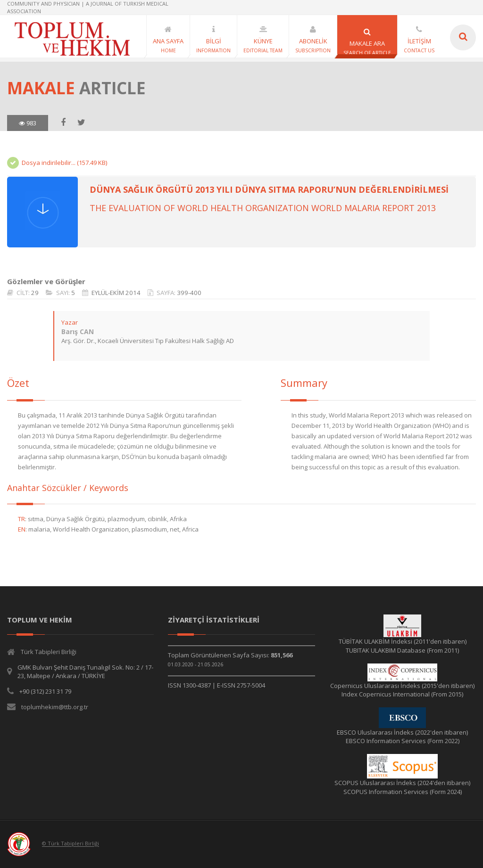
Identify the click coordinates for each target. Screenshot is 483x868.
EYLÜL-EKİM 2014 (116, 293)
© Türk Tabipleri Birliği (71, 844)
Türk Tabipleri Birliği (49, 652)
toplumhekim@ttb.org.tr (55, 707)
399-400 (189, 293)
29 (35, 293)
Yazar (70, 322)
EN (22, 529)
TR (21, 519)
